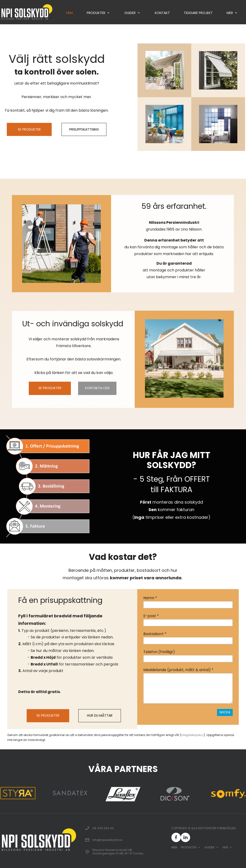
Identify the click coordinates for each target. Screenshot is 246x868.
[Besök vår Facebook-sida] (176, 837)
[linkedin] (185, 837)
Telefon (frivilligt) (159, 652)
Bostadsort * (155, 634)
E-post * (151, 616)
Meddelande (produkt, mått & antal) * (178, 670)
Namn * (150, 598)
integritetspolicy (192, 735)
